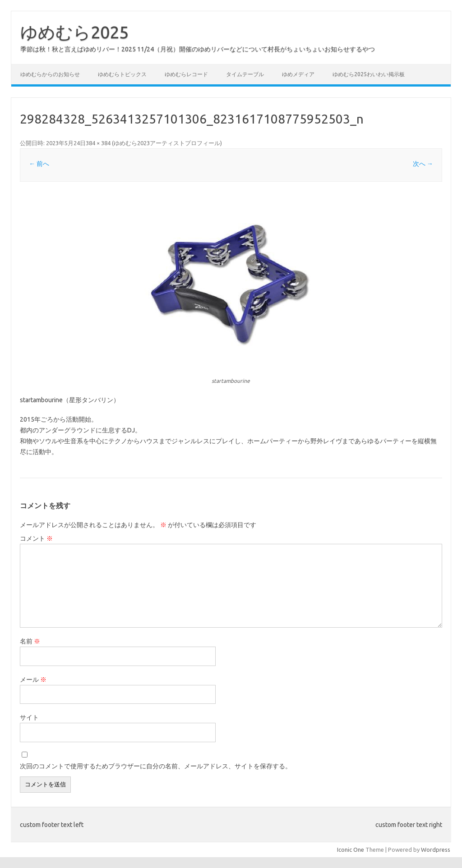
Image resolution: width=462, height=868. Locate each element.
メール (33, 680)
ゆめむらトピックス (122, 74)
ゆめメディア (298, 74)
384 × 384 (98, 143)
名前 (30, 641)
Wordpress (436, 850)
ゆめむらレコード (186, 74)
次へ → (423, 164)
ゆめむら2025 (74, 32)
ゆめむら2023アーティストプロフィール (167, 143)
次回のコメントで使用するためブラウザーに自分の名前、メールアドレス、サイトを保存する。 (156, 766)
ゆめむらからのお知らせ (50, 74)
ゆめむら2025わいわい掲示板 (369, 74)
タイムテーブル (245, 74)
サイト (29, 717)
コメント (36, 538)
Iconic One (351, 850)
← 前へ (39, 164)
